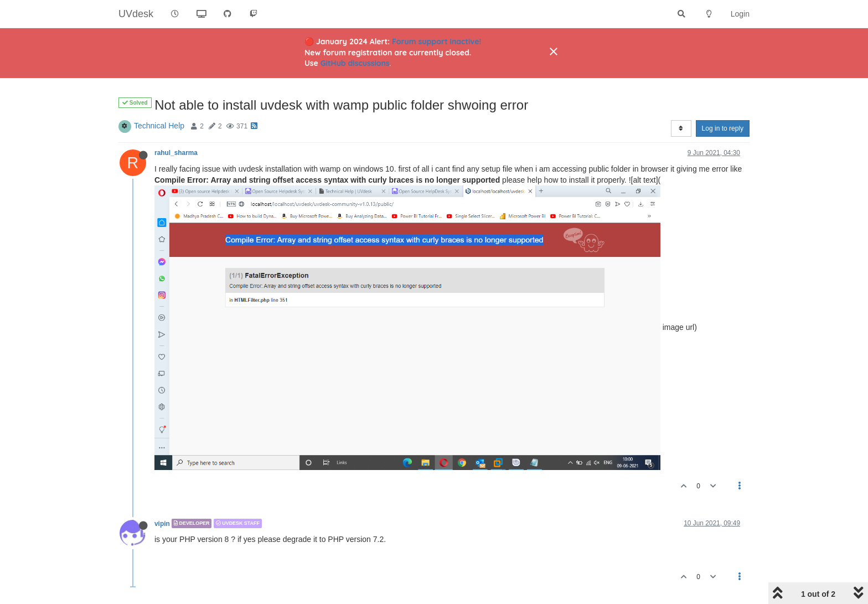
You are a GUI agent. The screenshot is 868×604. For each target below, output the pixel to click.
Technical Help (159, 126)
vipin (162, 523)
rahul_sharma (176, 153)
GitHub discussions (355, 63)
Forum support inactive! (436, 42)
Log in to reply (723, 128)
